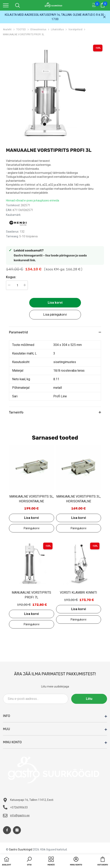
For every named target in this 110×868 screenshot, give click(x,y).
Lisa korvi (55, 303)
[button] (29, 862)
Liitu (89, 699)
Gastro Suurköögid (21, 849)
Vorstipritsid (75, 29)
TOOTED (21, 29)
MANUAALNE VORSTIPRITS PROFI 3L (24, 34)
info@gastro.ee (20, 815)
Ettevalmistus (38, 29)
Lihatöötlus (57, 29)
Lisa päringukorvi (55, 315)
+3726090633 (19, 807)
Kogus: (11, 277)
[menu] (6, 5)
